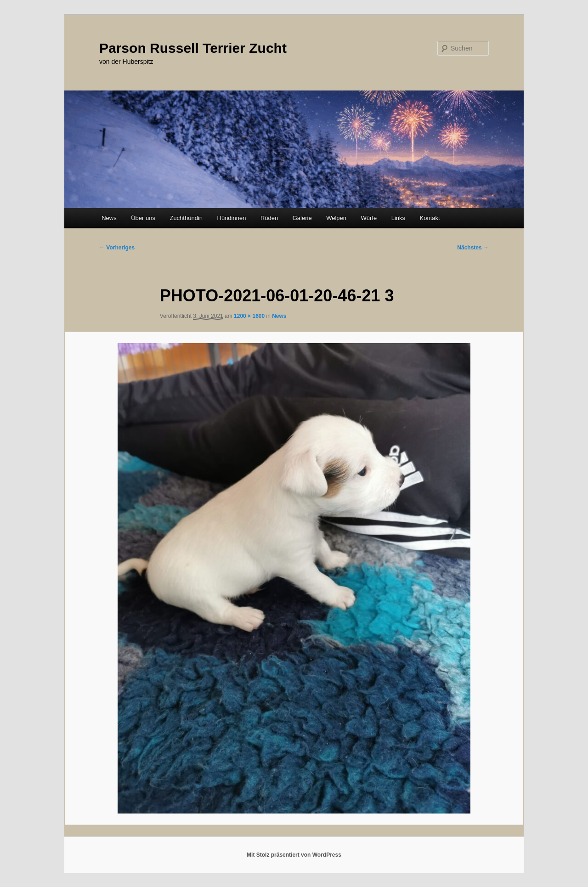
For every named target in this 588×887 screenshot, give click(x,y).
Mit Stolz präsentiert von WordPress (294, 855)
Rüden (269, 218)
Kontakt (430, 218)
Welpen (336, 218)
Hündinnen (232, 218)
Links (398, 218)
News (109, 218)
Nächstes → (473, 248)
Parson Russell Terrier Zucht (193, 48)
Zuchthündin (186, 218)
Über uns (143, 218)
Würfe (369, 218)
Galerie (302, 218)
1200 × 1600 (249, 316)
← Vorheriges (117, 248)
